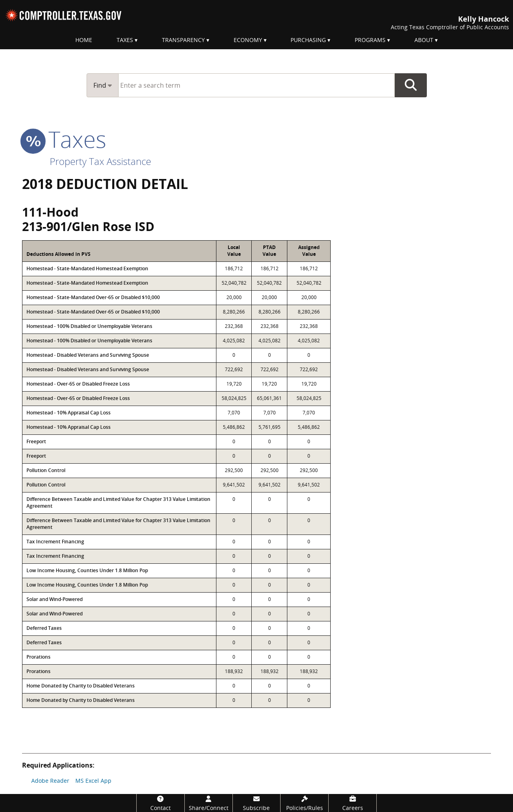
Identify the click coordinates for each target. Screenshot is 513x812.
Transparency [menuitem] (183, 40)
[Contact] (161, 803)
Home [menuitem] (84, 40)
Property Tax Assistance (100, 161)
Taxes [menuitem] (125, 40)
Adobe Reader (50, 781)
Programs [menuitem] (370, 40)
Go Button (411, 85)
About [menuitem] (424, 40)
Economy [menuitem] (248, 40)
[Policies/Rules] (304, 803)
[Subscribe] (257, 803)
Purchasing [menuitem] (308, 40)
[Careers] (352, 803)
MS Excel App (93, 781)
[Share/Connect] (209, 803)
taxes (64, 139)
